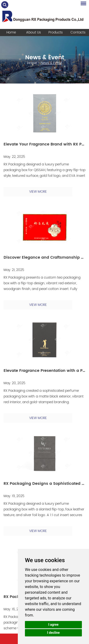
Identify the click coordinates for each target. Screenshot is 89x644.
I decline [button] (53, 633)
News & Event (45, 58)
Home (11, 32)
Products (56, 32)
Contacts (78, 32)
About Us (33, 32)
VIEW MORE (38, 192)
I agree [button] (53, 625)
